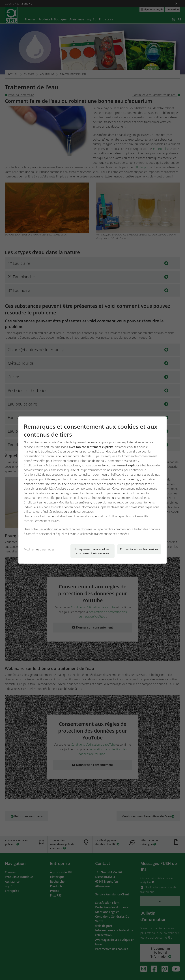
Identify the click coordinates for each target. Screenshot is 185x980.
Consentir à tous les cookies (139, 549)
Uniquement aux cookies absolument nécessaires (92, 551)
